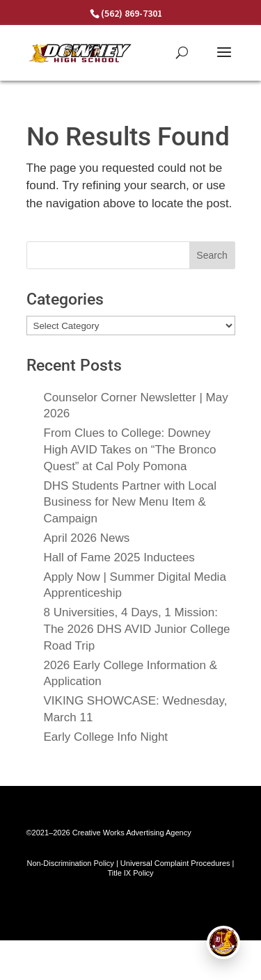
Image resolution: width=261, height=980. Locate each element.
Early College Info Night (106, 737)
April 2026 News (87, 538)
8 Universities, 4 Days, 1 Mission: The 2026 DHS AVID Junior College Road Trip (137, 629)
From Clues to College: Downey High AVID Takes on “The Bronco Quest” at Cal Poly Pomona (130, 450)
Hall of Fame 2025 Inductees (119, 557)
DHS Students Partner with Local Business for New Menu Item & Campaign (130, 503)
